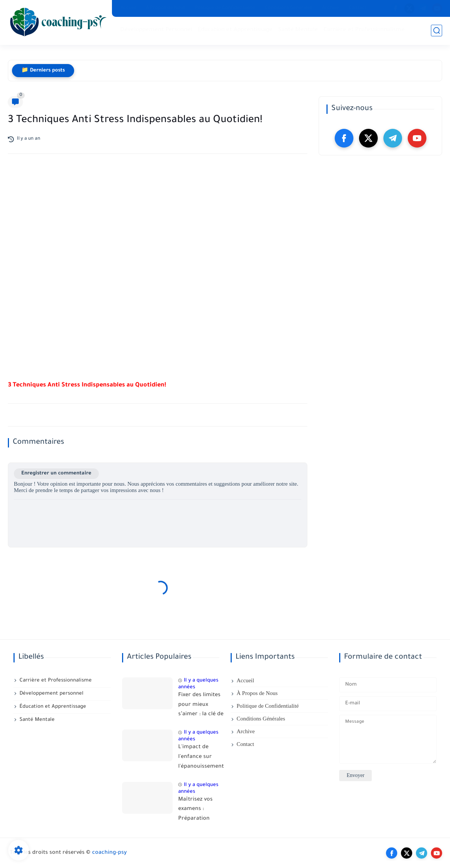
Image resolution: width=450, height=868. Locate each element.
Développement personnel (51, 694)
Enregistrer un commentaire (56, 474)
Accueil (128, 8)
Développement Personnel (156, 30)
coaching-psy (110, 853)
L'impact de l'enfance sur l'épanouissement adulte (201, 758)
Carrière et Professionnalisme (364, 30)
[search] (437, 31)
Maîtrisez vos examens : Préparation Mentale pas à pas (196, 811)
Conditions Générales (288, 8)
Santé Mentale (298, 30)
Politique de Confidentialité (225, 8)
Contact (358, 8)
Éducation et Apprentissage (235, 30)
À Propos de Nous (166, 8)
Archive (330, 8)
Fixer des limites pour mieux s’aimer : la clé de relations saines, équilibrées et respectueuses (201, 706)
